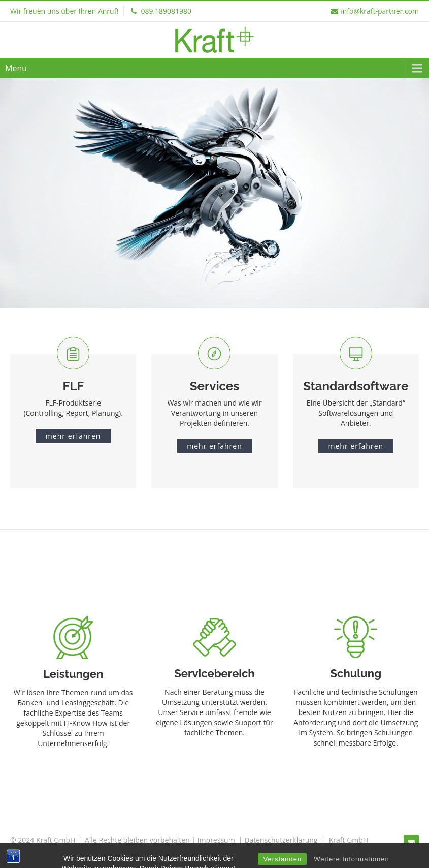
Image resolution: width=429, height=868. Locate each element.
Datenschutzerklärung (281, 840)
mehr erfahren (73, 436)
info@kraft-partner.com (375, 11)
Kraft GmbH (349, 840)
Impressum (216, 840)
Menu (16, 68)
